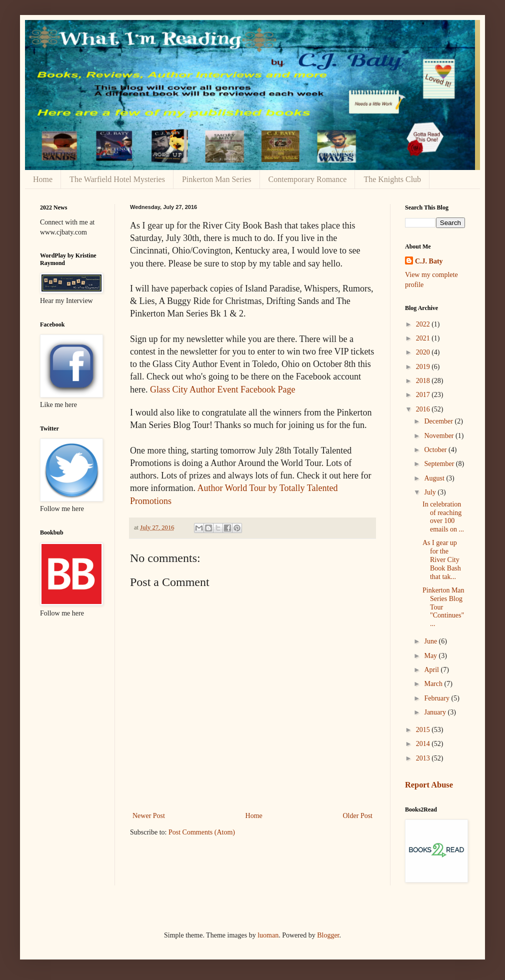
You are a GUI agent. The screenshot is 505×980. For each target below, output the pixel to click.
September (440, 464)
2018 (424, 381)
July (431, 492)
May (431, 656)
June (431, 641)
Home (43, 179)
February (437, 698)
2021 (424, 338)
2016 (424, 409)
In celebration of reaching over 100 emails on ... (443, 517)
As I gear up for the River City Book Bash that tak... (442, 559)
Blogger (328, 935)
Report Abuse (429, 785)
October (436, 450)
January (436, 712)
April (432, 670)
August (435, 478)
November (440, 436)
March (434, 684)
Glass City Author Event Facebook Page (222, 389)
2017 (424, 395)
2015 (424, 730)
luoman (268, 935)
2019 (424, 367)
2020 (424, 352)
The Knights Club (392, 179)
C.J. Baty (429, 261)
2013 (424, 758)
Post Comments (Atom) (202, 832)
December (439, 421)
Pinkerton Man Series (217, 179)
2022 (424, 324)
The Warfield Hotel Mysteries (117, 179)
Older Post (358, 816)
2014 (424, 744)
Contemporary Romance (308, 179)
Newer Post (149, 816)
